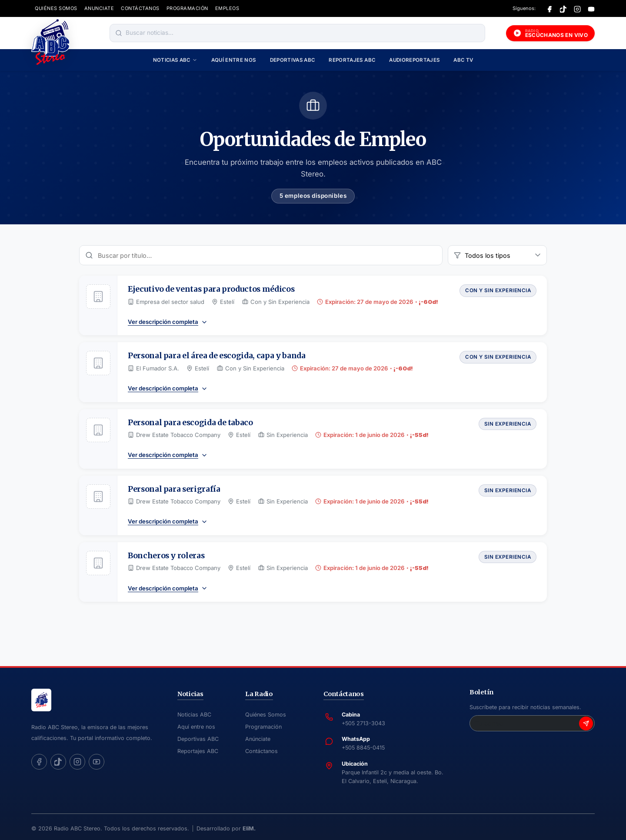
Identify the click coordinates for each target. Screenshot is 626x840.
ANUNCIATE (99, 8)
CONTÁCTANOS (140, 8)
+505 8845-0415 (363, 748)
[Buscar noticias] (303, 33)
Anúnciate (258, 739)
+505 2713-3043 (363, 723)
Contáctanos (261, 751)
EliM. (249, 828)
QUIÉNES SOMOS (56, 8)
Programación (263, 727)
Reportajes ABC (352, 60)
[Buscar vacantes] (261, 255)
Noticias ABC (175, 60)
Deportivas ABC (293, 60)
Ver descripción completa (168, 322)
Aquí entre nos (234, 60)
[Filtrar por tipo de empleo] (497, 255)
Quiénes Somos (266, 715)
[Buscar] (119, 33)
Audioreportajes (414, 60)
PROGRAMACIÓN (187, 8)
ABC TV (463, 60)
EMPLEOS (227, 8)
